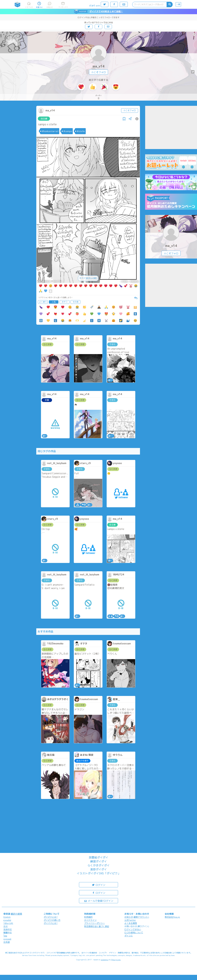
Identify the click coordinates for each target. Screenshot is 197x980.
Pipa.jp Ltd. (116, 960)
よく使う (43, 302)
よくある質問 (131, 923)
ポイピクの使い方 (52, 920)
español (7, 920)
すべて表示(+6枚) (88, 278)
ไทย (5, 936)
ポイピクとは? (51, 917)
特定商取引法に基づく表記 (97, 926)
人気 (54, 302)
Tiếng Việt (8, 923)
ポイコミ (129, 936)
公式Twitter (130, 920)
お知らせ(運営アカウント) (137, 917)
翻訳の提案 (17, 914)
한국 (6, 926)
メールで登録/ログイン (99, 901)
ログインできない (133, 929)
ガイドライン (90, 920)
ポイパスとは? (51, 923)
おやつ (65, 302)
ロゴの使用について (134, 933)
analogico (105, 960)
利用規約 (88, 917)
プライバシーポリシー (95, 923)
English (7, 917)
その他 (75, 302)
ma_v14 (99, 66)
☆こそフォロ (98, 72)
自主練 (44, 119)
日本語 (7, 942)
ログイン (98, 885)
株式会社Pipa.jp (172, 917)
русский (7, 939)
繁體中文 (8, 933)
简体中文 (8, 929)
